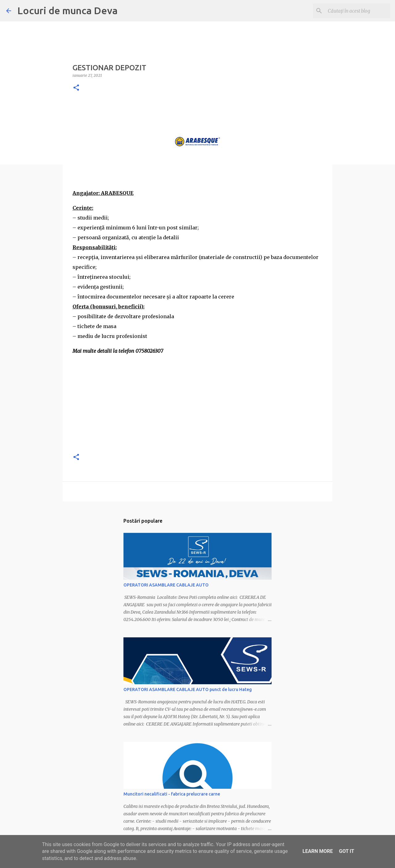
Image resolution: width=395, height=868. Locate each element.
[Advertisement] (197, 404)
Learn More (318, 851)
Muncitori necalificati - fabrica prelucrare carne (172, 794)
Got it (346, 851)
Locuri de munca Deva (67, 10)
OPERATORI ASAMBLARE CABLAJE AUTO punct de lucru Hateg (188, 689)
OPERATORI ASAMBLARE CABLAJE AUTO (166, 585)
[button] (76, 88)
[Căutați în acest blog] (358, 11)
